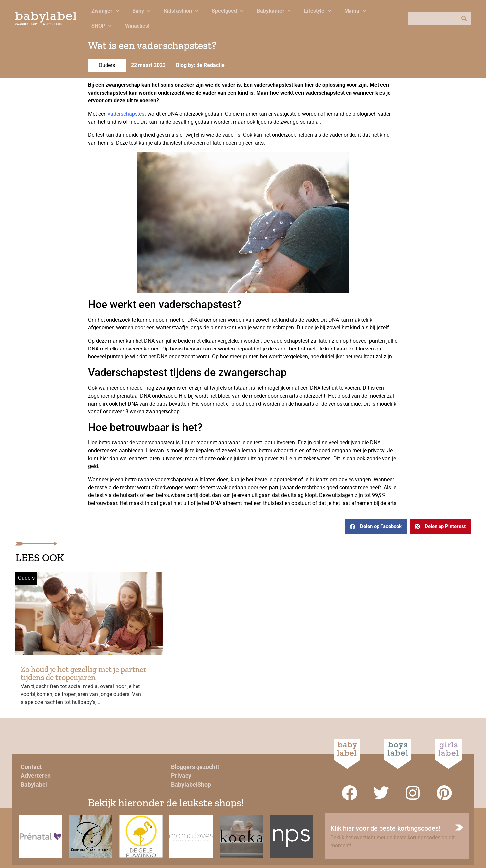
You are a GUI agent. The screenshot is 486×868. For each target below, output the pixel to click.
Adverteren (36, 776)
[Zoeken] (464, 18)
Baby (141, 11)
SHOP (102, 26)
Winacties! (137, 26)
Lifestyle (318, 11)
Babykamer (274, 11)
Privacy (181, 776)
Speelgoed (228, 11)
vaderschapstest (127, 114)
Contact (31, 767)
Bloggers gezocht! (195, 767)
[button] (376, 527)
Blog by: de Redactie (200, 65)
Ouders (107, 65)
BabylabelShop (191, 784)
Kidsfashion (181, 11)
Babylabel (34, 784)
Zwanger (105, 11)
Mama (355, 11)
